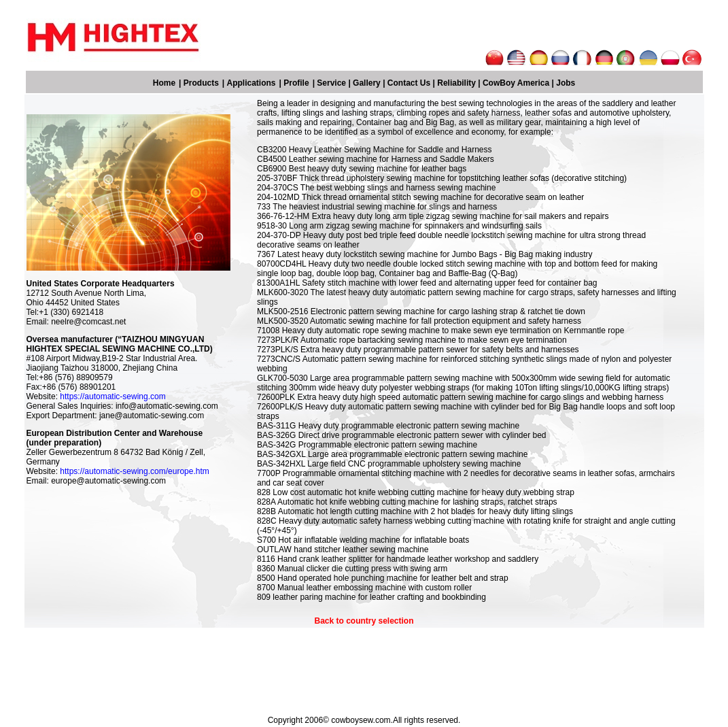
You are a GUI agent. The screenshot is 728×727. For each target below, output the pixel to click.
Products (201, 83)
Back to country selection (364, 621)
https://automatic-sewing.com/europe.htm (134, 471)
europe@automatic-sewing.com (108, 481)
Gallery (367, 83)
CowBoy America (516, 83)
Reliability (456, 83)
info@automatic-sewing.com (167, 406)
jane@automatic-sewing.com (152, 416)
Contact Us (409, 83)
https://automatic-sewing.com (112, 396)
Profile (296, 83)
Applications (252, 83)
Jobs (566, 83)
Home (164, 83)
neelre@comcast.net (88, 322)
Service (331, 83)
